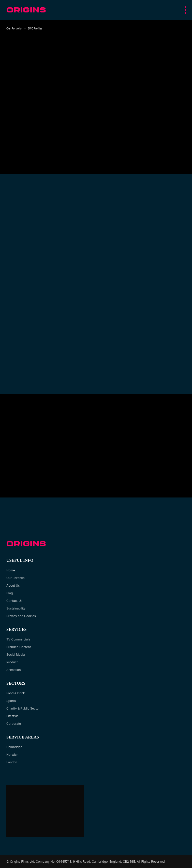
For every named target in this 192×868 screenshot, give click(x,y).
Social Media (16, 655)
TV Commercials (18, 639)
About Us (13, 585)
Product (12, 662)
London (12, 762)
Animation (14, 670)
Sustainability (16, 608)
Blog (10, 593)
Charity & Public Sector (23, 708)
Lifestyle (12, 716)
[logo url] (27, 10)
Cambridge (14, 747)
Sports (11, 701)
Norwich (12, 755)
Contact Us (14, 601)
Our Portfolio (14, 28)
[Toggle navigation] (180, 10)
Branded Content (19, 647)
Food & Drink (16, 693)
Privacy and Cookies (21, 616)
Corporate (14, 724)
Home (11, 570)
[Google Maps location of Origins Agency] (45, 811)
